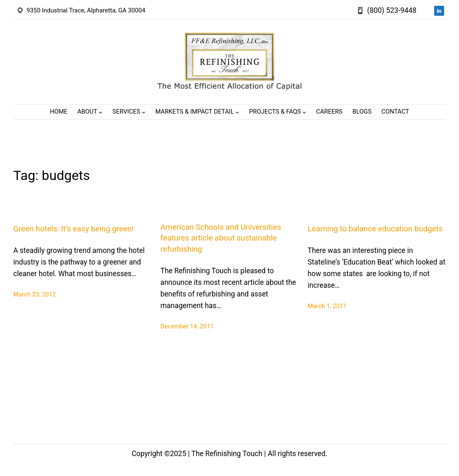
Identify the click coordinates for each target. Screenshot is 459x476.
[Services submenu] (144, 112)
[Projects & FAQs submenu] (304, 112)
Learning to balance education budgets (375, 229)
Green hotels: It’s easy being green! (74, 229)
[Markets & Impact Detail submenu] (237, 112)
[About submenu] (100, 112)
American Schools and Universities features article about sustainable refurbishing (221, 238)
